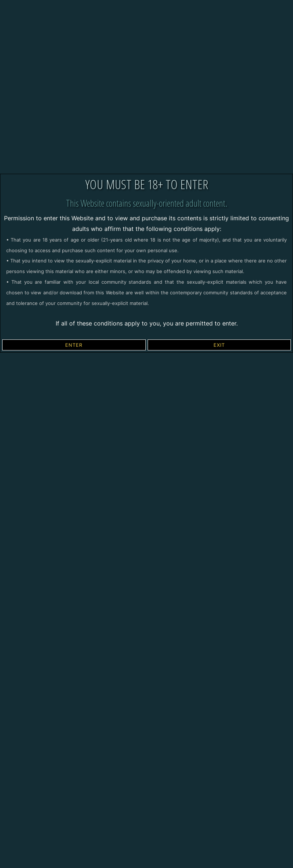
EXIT (219, 345)
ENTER (74, 345)
